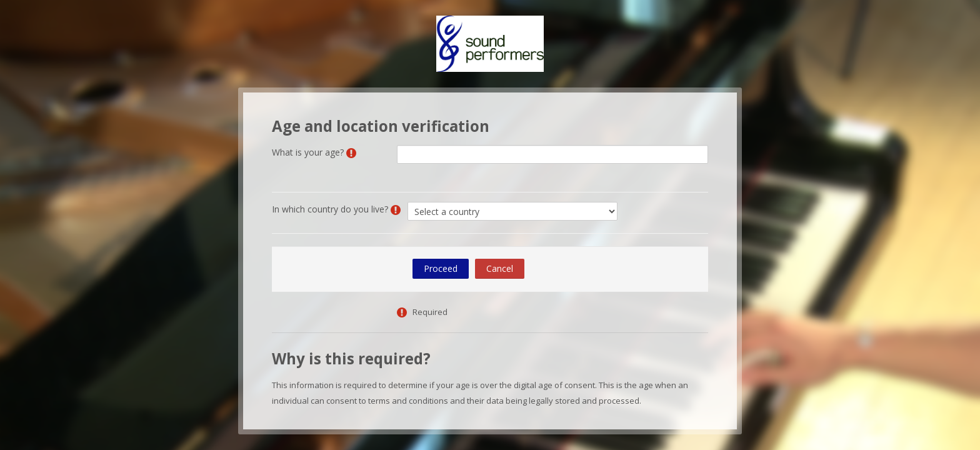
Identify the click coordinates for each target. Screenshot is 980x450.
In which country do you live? (330, 209)
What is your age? (308, 152)
